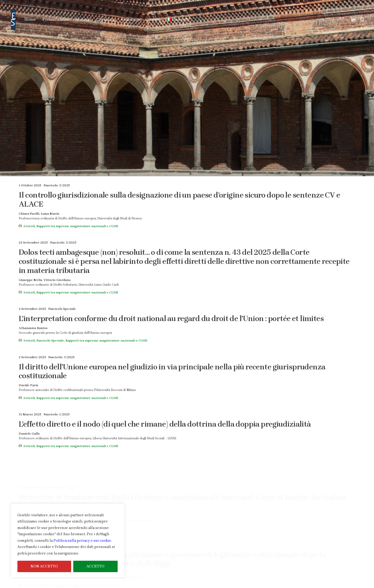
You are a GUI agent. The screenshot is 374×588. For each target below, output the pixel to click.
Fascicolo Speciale (50, 221)
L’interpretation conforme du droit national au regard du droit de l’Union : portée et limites (171, 198)
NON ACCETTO (44, 566)
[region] (68, 541)
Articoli (29, 106)
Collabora (131, 19)
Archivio (83, 19)
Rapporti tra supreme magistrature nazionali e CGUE (77, 106)
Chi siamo (106, 19)
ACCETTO (95, 566)
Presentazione (56, 19)
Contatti (153, 19)
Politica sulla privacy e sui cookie (82, 541)
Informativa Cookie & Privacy (331, 584)
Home (30, 19)
